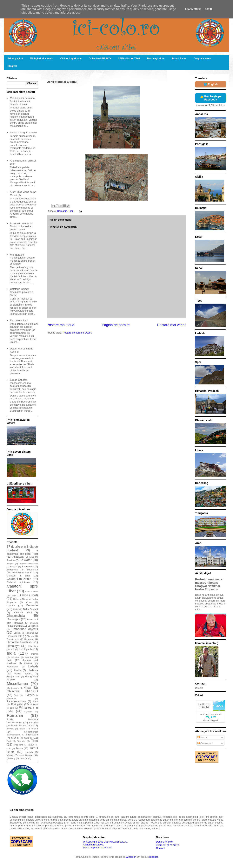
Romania (62, 211)
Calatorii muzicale (19, 579)
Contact (160, 848)
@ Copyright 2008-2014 (96, 842)
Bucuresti (27, 566)
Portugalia (17, 704)
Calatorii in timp (18, 576)
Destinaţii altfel (156, 59)
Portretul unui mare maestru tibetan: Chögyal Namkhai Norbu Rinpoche (209, 584)
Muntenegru (13, 688)
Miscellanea (17, 683)
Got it (209, 9)
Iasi (12, 649)
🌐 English (211, 84)
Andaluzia (18, 557)
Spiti (9, 741)
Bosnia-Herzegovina (29, 564)
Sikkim (15, 738)
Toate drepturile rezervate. (98, 847)
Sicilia (35, 729)
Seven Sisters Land (21, 725)
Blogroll (12, 66)
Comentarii (205, 743)
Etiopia (17, 633)
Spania (28, 738)
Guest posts (13, 639)
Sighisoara (32, 735)
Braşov (14, 566)
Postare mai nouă (60, 325)
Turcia (19, 748)
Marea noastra (23, 674)
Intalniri (34, 654)
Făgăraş (30, 633)
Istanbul (29, 657)
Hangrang (29, 639)
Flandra (31, 636)
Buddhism (32, 570)
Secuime (33, 723)
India (11, 653)
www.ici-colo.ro (119, 842)
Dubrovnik (16, 626)
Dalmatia (32, 605)
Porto (35, 701)
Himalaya (13, 646)
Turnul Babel (179, 59)
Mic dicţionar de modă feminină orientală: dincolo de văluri (22, 101)
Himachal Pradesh (19, 642)
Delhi (16, 609)
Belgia (10, 564)
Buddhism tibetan (22, 572)
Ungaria (29, 752)
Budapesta (12, 570)
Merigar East (13, 676)
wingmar (131, 857)
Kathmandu (13, 667)
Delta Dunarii (30, 609)
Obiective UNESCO (100, 59)
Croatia (11, 606)
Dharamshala (16, 616)
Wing (13, 758)
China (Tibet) (29, 595)
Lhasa (18, 670)
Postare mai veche (172, 325)
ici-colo (199, 688)
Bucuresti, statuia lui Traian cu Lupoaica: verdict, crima (21, 226)
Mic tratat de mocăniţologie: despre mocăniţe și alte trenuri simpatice (23, 259)
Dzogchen (33, 626)
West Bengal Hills (28, 755)
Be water (25, 560)
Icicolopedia (26, 649)
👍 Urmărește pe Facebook (211, 98)
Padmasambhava (17, 701)
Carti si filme (32, 592)
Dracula (34, 623)
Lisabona (33, 670)
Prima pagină (15, 59)
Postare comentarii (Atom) (77, 333)
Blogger (154, 857)
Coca (29, 602)
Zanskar (23, 758)
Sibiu (71, 211)
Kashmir (28, 663)
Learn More (193, 9)
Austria (11, 560)
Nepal (27, 688)
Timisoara (18, 745)
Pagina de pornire (116, 325)
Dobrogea (13, 619)
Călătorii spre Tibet (129, 59)
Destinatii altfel (22, 613)
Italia (9, 660)
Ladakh (33, 666)
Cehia (13, 596)
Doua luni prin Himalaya (22, 621)
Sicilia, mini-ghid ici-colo (23, 132)
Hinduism (33, 646)
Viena (10, 755)
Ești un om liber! (19, 320)
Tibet (35, 741)
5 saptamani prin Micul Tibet (22, 552)
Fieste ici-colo (15, 636)
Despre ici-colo (202, 59)
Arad (32, 557)
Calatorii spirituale (18, 582)
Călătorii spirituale (71, 59)
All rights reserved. (93, 845)
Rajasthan (28, 712)
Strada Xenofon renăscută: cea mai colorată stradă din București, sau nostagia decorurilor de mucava (23, 386)
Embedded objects (25, 629)
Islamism (15, 657)
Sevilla (10, 729)
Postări (203, 737)
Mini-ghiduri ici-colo (42, 59)
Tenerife (21, 741)
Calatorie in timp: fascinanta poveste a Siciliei (21, 292)
